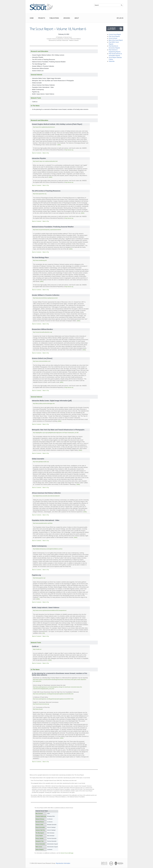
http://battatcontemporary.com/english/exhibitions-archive (48, 549)
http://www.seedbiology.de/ (40, 260)
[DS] (44, 633)
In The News (35, 106)
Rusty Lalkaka (40, 838)
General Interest (36, 75)
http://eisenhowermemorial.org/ (41, 704)
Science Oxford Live (38, 71)
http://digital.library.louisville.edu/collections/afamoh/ (46, 496)
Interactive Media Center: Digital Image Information (46, 78)
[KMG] (59, 145)
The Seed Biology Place (39, 64)
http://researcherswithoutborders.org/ (42, 332)
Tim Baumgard (40, 833)
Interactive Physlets (38, 57)
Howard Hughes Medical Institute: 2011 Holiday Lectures (48, 55)
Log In (121, 18)
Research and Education (39, 51)
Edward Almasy (40, 819)
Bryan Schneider (40, 827)
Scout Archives (113, 38)
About (77, 18)
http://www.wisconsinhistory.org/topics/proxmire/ (45, 298)
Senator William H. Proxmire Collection (43, 66)
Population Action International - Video (43, 87)
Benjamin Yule (40, 841)
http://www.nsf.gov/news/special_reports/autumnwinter (47, 230)
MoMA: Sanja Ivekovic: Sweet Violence (43, 94)
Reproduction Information (63, 863)
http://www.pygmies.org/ (39, 578)
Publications (54, 18)
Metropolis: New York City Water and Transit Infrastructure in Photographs (53, 81)
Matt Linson (39, 847)
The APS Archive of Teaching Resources (44, 60)
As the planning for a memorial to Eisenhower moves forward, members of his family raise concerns (60, 109)
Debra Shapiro (40, 849)
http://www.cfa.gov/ (38, 709)
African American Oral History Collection (43, 85)
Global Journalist (37, 83)
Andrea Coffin (39, 825)
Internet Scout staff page (67, 853)
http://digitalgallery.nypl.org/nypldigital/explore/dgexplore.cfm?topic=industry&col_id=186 (56, 433)
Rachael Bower (40, 822)
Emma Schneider (40, 844)
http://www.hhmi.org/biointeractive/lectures (44, 127)
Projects (42, 18)
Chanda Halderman (41, 816)
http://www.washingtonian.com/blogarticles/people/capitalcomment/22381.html (53, 694)
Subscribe (112, 61)
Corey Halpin (39, 836)
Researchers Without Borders (40, 68)
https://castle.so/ (37, 649)
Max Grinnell (39, 813)
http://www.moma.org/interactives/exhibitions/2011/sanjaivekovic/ (50, 610)
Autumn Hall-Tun (40, 830)
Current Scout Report (115, 35)
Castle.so (35, 102)
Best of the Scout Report (116, 40)
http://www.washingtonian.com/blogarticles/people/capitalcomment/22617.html (53, 699)
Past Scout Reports (114, 36)
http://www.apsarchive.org (40, 194)
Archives (67, 18)
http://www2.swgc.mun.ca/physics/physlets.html (45, 161)
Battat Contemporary (38, 90)
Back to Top (46, 153)
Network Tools (36, 98)
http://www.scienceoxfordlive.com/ (42, 361)
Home (32, 18)
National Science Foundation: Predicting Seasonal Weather (49, 62)
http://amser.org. (69, 150)
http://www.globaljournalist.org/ (41, 462)
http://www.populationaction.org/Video (43, 523)
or (118, 18)
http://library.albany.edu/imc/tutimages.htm (44, 403)
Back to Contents (37, 153)
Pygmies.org (36, 92)
